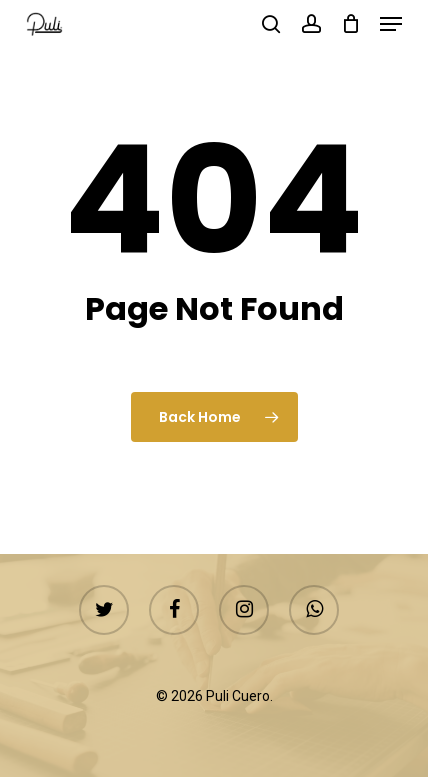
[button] (391, 24)
